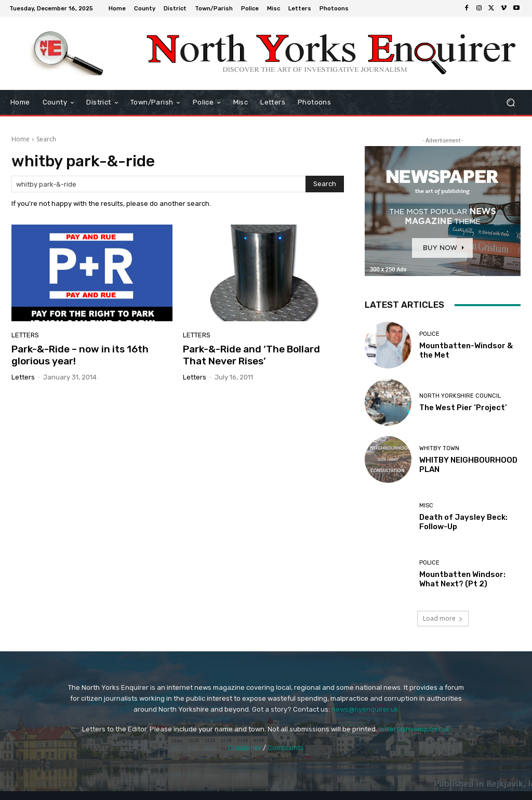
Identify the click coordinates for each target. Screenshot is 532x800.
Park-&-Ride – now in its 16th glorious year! (80, 355)
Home (21, 139)
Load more (443, 618)
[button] (510, 103)
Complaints (286, 748)
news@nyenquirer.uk (365, 709)
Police (429, 334)
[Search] (325, 184)
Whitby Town (439, 448)
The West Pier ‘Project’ (463, 408)
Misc (426, 506)
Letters (25, 335)
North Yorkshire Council (460, 396)
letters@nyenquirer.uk (414, 729)
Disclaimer (245, 748)
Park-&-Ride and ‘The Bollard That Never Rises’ (251, 355)
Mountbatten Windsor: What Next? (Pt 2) (462, 579)
